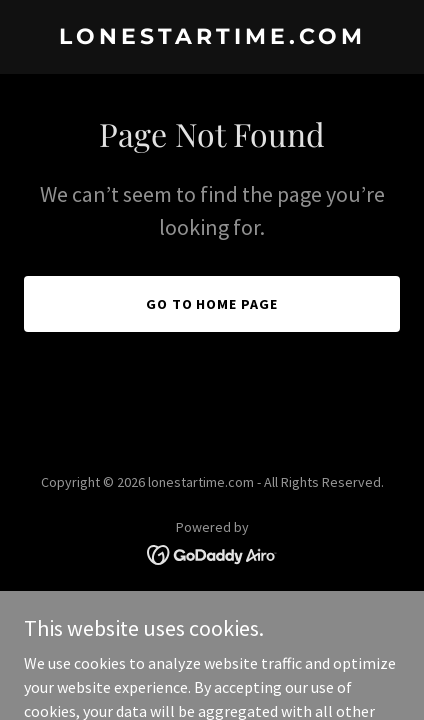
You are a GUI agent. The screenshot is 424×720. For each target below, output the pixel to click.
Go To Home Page (212, 304)
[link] (212, 38)
